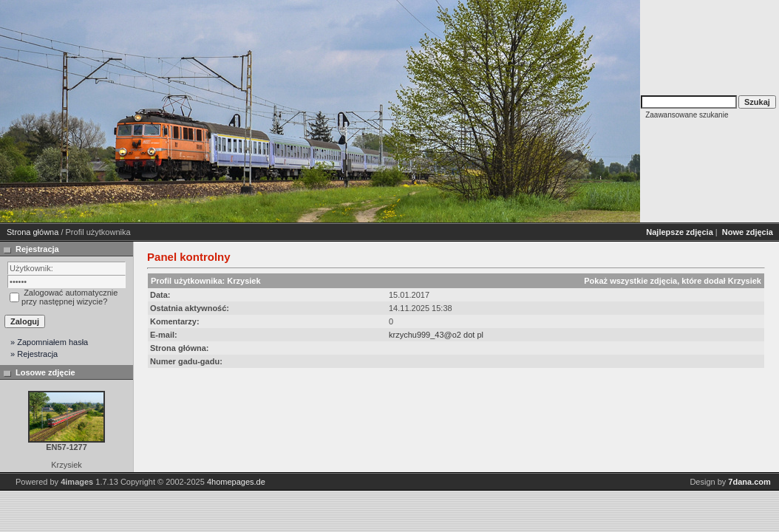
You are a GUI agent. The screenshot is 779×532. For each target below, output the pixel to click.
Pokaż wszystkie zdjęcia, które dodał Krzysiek (673, 281)
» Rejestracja (34, 354)
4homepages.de (236, 482)
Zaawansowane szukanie (687, 115)
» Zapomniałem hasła (49, 342)
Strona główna (33, 232)
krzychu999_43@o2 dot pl (436, 335)
